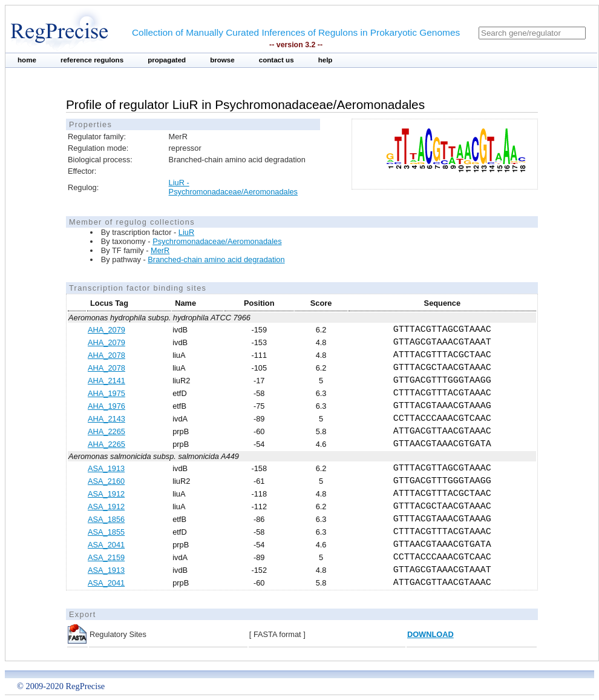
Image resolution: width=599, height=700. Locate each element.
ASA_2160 (106, 481)
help (326, 60)
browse (222, 60)
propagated (167, 60)
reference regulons (92, 60)
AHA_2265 (106, 431)
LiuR (186, 232)
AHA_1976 (106, 406)
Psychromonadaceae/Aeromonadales (217, 241)
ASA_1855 (106, 532)
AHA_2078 (106, 355)
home (27, 60)
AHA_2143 (106, 419)
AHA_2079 (106, 330)
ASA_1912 (106, 494)
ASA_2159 (106, 557)
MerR (160, 250)
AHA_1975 (106, 393)
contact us (277, 60)
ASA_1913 (106, 468)
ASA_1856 (106, 519)
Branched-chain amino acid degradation (216, 259)
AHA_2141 (106, 381)
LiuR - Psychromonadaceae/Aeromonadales (233, 187)
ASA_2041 (106, 545)
